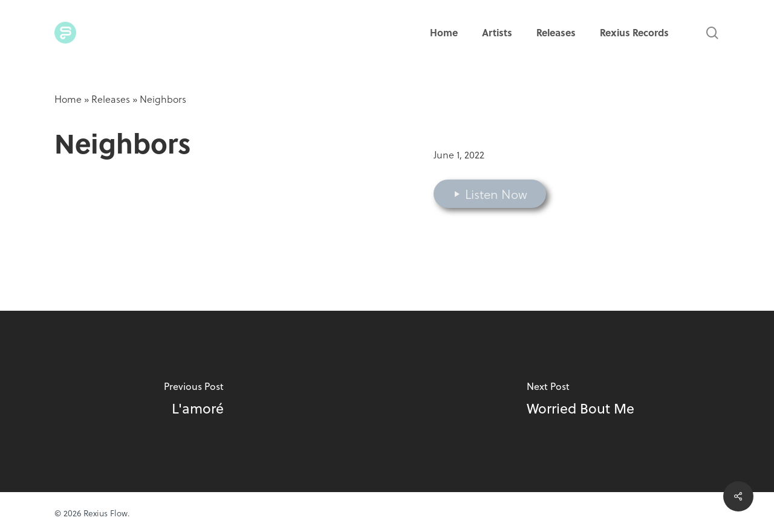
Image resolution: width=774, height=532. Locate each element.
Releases (111, 99)
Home (68, 99)
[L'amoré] (193, 401)
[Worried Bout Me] (580, 401)
